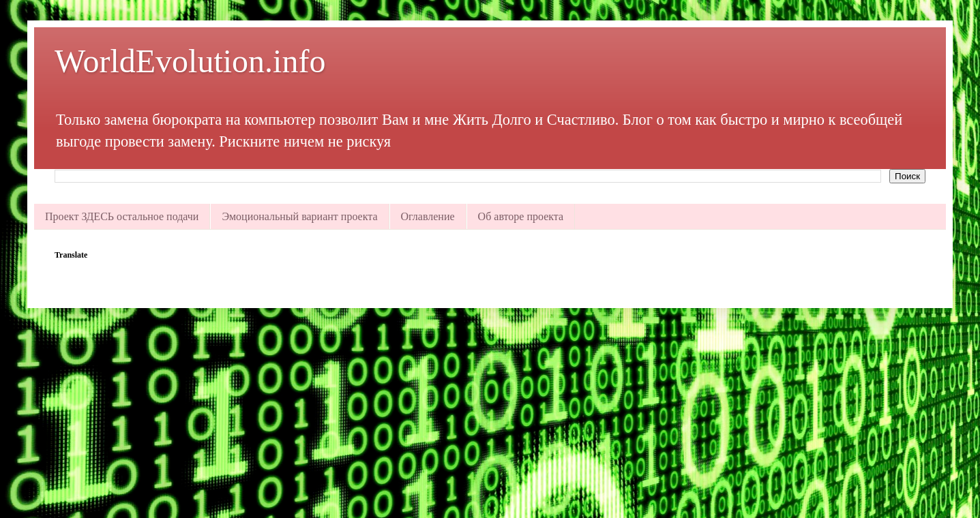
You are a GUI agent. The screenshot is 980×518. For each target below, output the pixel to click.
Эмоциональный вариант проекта (299, 216)
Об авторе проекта (521, 216)
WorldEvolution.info (190, 61)
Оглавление (428, 216)
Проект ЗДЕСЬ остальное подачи (122, 216)
